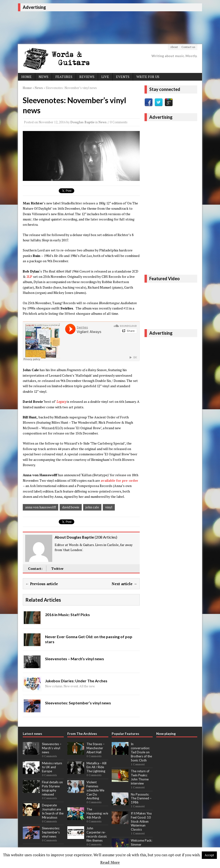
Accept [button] (209, 855)
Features (64, 77)
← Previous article (42, 584)
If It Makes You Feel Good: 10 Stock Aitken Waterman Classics (141, 821)
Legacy (61, 401)
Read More (110, 862)
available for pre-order (119, 480)
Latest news (32, 734)
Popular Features (125, 734)
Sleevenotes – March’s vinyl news (52, 748)
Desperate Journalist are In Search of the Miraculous (53, 811)
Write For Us (148, 77)
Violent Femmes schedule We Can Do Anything (95, 790)
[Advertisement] (105, 27)
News (43, 77)
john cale (92, 507)
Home (26, 77)
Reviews (87, 77)
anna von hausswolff (41, 507)
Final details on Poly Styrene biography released (52, 788)
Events (123, 77)
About (174, 47)
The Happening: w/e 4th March (97, 813)
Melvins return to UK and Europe (52, 767)
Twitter (57, 568)
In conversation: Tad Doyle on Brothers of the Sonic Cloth (141, 752)
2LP (29, 276)
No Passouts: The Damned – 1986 (141, 798)
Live (105, 77)
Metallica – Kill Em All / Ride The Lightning (96, 767)
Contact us (188, 47)
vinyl (109, 507)
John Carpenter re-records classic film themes (97, 834)
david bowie (71, 507)
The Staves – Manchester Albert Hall (96, 748)
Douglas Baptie (83, 122)
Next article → (124, 584)
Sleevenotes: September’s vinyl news (51, 832)
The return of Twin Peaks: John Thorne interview (140, 777)
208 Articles (106, 537)
